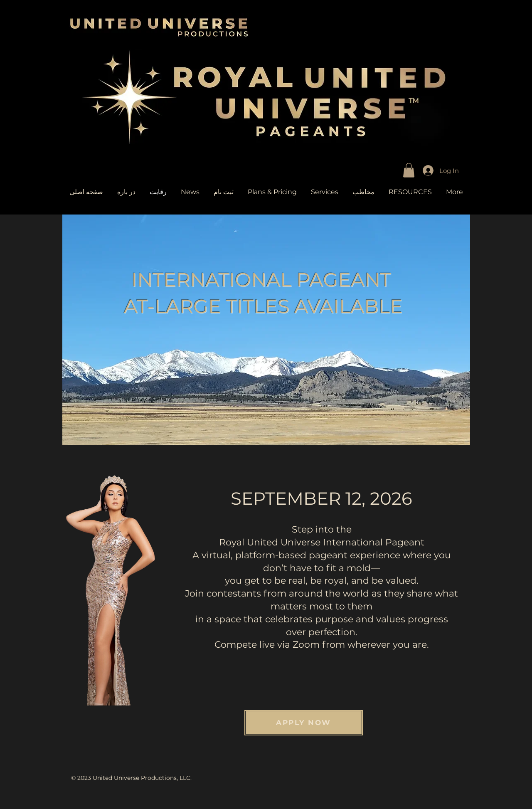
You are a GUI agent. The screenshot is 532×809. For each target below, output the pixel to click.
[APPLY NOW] (304, 723)
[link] (409, 170)
